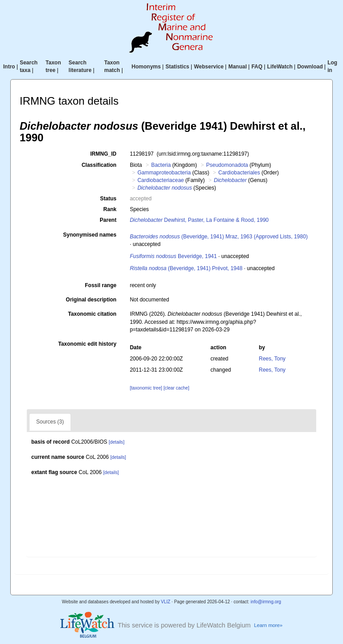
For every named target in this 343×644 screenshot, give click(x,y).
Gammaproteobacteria (164, 173)
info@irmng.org (266, 602)
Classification (99, 165)
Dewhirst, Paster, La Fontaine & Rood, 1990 (199, 220)
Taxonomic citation (92, 314)
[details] (116, 442)
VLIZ (165, 602)
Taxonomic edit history (87, 344)
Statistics (177, 67)
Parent (108, 220)
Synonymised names (90, 235)
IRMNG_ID (103, 154)
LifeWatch (280, 67)
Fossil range (101, 285)
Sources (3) (50, 422)
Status (108, 199)
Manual (237, 67)
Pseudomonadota (227, 165)
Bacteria (161, 165)
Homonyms (146, 67)
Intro (9, 67)
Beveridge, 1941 (174, 256)
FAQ (257, 67)
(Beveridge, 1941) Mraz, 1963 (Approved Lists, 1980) (219, 237)
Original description (91, 300)
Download (310, 67)
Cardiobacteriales (239, 173)
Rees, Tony (272, 359)
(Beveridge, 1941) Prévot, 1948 (186, 268)
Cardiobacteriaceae (161, 180)
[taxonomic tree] (146, 388)
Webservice (209, 67)
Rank (110, 209)
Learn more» (268, 625)
